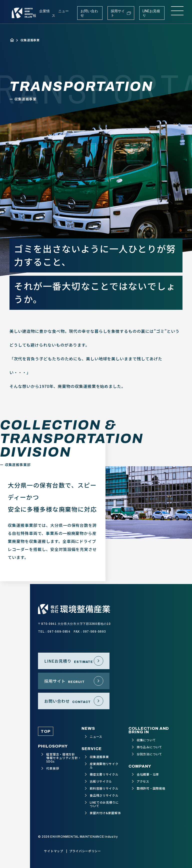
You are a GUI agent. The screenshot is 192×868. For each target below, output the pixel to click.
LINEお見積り (151, 13)
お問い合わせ (89, 13)
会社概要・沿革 (148, 774)
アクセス (143, 781)
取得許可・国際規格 (151, 788)
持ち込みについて (149, 747)
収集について (146, 740)
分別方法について (149, 754)
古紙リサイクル (101, 781)
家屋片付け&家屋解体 (105, 813)
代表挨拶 (53, 768)
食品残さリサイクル (104, 795)
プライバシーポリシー (85, 851)
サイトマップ (53, 851)
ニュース (96, 737)
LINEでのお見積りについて (104, 804)
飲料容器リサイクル (104, 788)
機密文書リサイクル (104, 774)
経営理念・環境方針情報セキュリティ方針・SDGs (64, 758)
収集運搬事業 (99, 757)
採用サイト (121, 13)
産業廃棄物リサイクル (104, 766)
